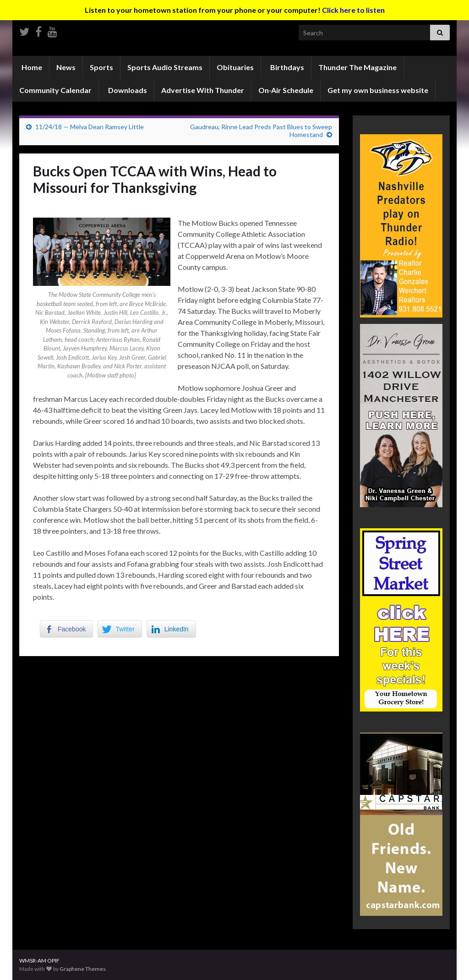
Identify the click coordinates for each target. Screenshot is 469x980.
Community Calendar (55, 90)
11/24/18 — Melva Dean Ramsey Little (90, 127)
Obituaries (235, 67)
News (66, 67)
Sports (101, 67)
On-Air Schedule (286, 90)
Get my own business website (378, 90)
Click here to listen (353, 10)
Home (31, 67)
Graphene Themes (83, 969)
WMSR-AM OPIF (39, 961)
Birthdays (286, 67)
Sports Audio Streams (165, 67)
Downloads (127, 90)
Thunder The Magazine (357, 67)
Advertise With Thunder (203, 90)
